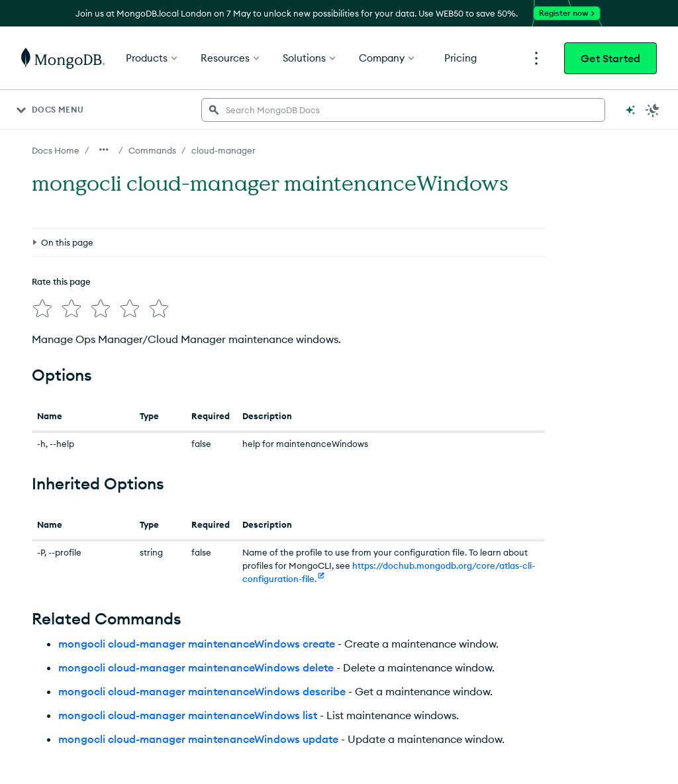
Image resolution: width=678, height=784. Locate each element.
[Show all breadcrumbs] (104, 150)
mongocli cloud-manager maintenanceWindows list (188, 715)
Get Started (610, 58)
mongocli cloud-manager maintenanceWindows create (197, 644)
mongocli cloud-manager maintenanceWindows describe (202, 691)
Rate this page (61, 281)
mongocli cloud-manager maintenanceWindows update (198, 739)
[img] (42, 309)
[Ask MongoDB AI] (630, 110)
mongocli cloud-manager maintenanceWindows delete (196, 667)
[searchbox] (403, 110)
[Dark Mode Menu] (653, 110)
